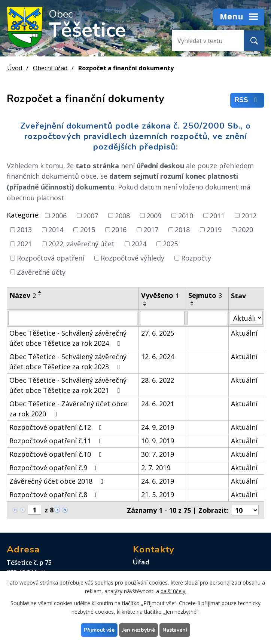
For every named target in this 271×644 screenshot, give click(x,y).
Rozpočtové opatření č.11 (57, 441)
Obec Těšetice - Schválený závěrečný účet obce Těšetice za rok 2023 (68, 362)
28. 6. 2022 (158, 380)
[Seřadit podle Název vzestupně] (40, 292)
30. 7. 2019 (158, 454)
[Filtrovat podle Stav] (246, 318)
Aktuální (244, 333)
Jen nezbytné (138, 630)
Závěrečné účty (41, 272)
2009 (154, 215)
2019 (214, 229)
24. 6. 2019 (158, 481)
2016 (119, 229)
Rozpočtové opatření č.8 (55, 494)
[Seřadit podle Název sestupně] (40, 295)
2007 (91, 215)
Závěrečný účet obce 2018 (58, 481)
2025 (170, 244)
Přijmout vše (99, 630)
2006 (59, 215)
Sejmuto (205, 295)
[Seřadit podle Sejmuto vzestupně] (192, 302)
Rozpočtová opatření (51, 258)
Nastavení (175, 630)
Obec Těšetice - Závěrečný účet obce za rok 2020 (68, 409)
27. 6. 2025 (158, 333)
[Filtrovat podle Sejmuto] (207, 318)
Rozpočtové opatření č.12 (57, 427)
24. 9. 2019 (158, 427)
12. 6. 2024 (158, 357)
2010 (186, 215)
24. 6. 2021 (158, 404)
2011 (217, 215)
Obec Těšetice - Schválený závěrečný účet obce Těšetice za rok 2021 (68, 385)
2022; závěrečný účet (81, 244)
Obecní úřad (50, 68)
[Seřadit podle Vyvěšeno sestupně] (145, 305)
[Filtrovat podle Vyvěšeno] (162, 318)
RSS (247, 100)
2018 (182, 229)
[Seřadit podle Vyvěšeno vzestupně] (145, 302)
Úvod (15, 68)
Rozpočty (196, 258)
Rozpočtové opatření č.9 (55, 468)
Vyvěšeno (160, 295)
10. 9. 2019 (158, 441)
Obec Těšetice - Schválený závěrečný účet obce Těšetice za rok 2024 (68, 338)
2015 (88, 229)
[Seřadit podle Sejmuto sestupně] (192, 305)
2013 (24, 229)
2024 (139, 244)
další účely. (173, 591)
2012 (249, 215)
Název (23, 295)
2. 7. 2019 (156, 468)
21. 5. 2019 (158, 494)
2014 (56, 229)
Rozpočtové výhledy (133, 258)
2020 (246, 229)
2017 (151, 229)
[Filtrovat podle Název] (73, 318)
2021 (24, 244)
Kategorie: (23, 215)
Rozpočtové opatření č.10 (57, 454)
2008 (122, 215)
